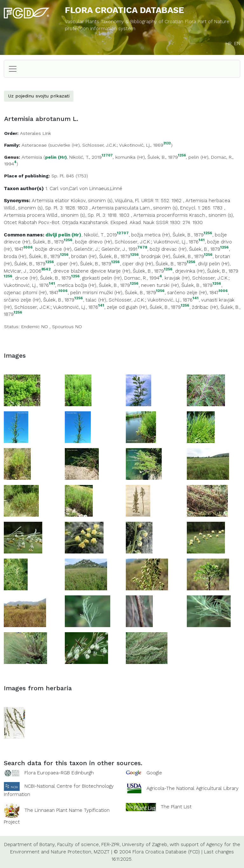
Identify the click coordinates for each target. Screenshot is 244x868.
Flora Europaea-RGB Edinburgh (59, 773)
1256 (182, 156)
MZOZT (102, 852)
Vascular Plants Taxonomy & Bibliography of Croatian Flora (131, 22)
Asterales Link (35, 133)
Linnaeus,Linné (106, 189)
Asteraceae (34, 145)
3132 (167, 144)
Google (154, 773)
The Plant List (176, 807)
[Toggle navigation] (13, 69)
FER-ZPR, (111, 845)
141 (202, 240)
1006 (28, 247)
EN (237, 43)
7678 (142, 247)
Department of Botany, (30, 845)
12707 (107, 156)
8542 (46, 269)
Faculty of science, (78, 845)
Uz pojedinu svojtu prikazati (39, 96)
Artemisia (32, 157)
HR (229, 43)
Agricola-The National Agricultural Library (193, 788)
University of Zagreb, (145, 845)
